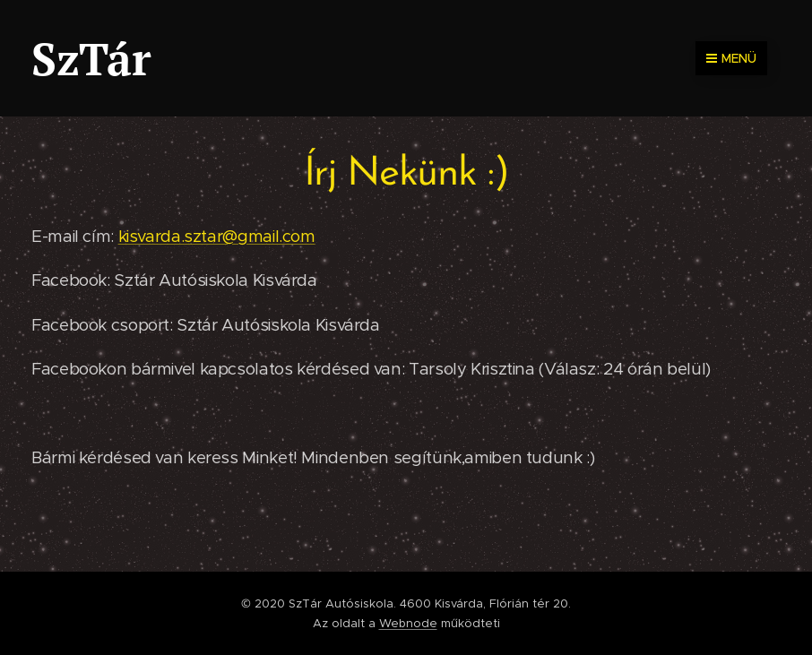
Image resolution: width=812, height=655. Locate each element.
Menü (731, 58)
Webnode (408, 623)
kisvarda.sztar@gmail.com (217, 236)
